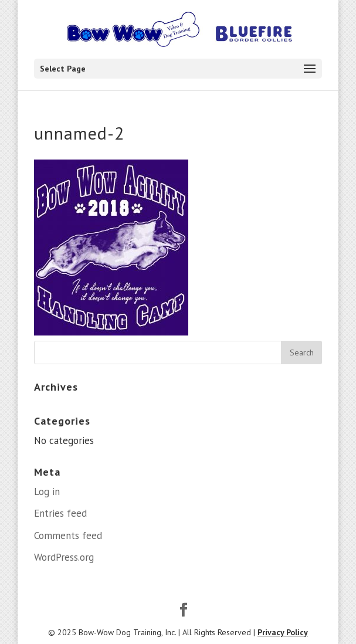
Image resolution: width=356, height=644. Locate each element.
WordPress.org (64, 557)
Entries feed (60, 513)
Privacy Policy (283, 632)
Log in (47, 492)
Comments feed (68, 535)
